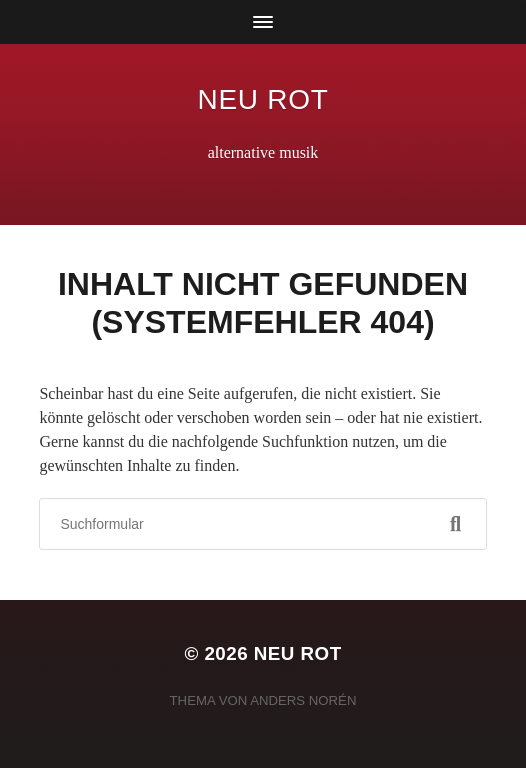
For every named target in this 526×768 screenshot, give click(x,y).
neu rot (263, 99)
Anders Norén (303, 700)
